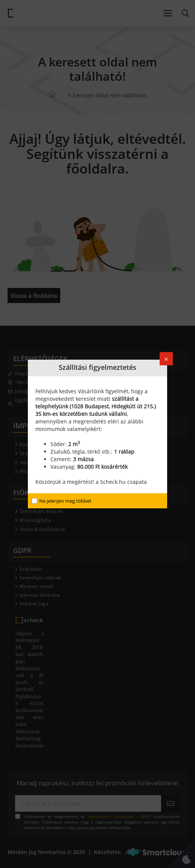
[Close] (166, 359)
